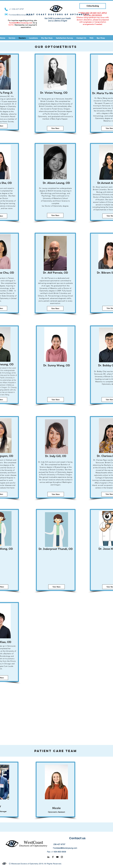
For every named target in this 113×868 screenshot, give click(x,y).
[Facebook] (53, 857)
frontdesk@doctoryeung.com (21, 23)
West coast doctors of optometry (58, 14)
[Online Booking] (93, 6)
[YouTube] (57, 857)
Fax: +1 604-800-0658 (56, 852)
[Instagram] (62, 857)
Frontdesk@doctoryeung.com (21, 15)
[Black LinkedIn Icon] (48, 857)
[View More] (55, 128)
